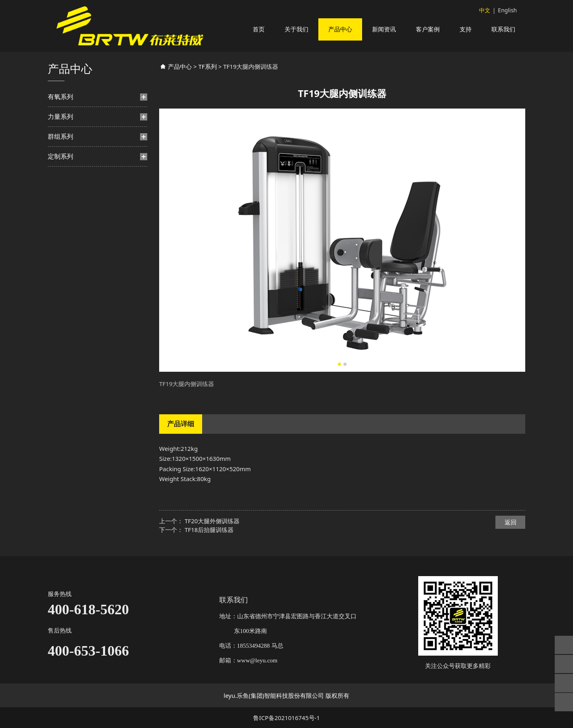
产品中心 (340, 29)
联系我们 (503, 29)
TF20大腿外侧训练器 (212, 530)
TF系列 (207, 76)
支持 (466, 29)
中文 (485, 10)
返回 (511, 532)
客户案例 (428, 29)
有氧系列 (60, 106)
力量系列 (60, 126)
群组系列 (60, 146)
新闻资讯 (384, 29)
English (507, 10)
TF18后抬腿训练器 (209, 539)
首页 (259, 29)
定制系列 (60, 166)
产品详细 (181, 433)
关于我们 (296, 29)
